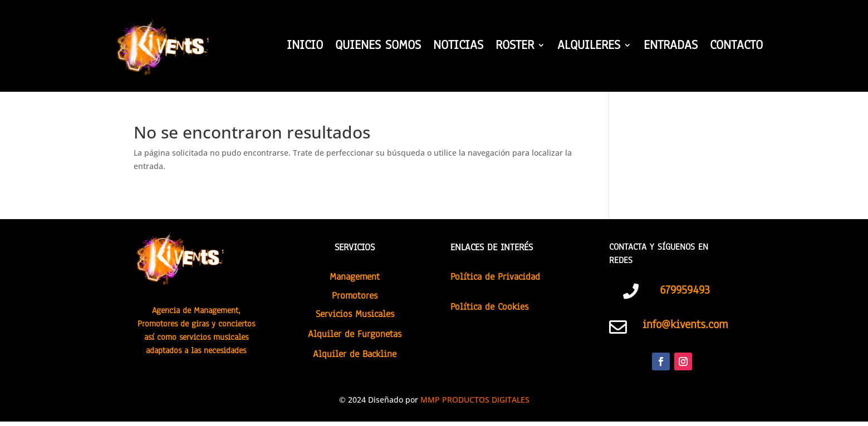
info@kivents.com (685, 324)
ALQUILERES (589, 47)
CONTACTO (736, 47)
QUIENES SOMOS (378, 47)
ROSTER (515, 47)
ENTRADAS (671, 47)
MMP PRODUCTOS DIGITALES (475, 400)
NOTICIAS (458, 47)
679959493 (685, 290)
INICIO (305, 47)
